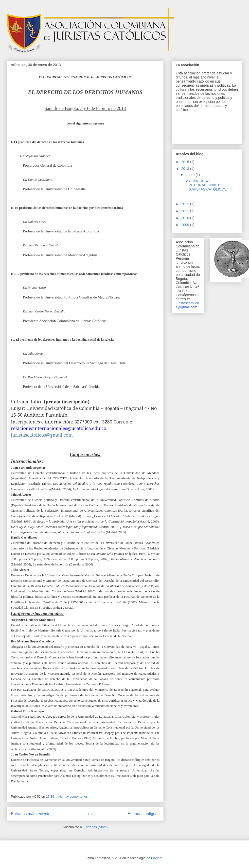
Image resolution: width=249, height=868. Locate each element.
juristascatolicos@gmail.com (187, 305)
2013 (186, 169)
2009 (186, 225)
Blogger (157, 858)
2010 (186, 218)
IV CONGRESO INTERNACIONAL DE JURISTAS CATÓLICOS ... (206, 187)
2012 (186, 204)
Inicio (90, 814)
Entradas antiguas (144, 814)
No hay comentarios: (74, 796)
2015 (186, 162)
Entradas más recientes (32, 814)
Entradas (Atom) (96, 827)
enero (190, 175)
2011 (186, 211)
